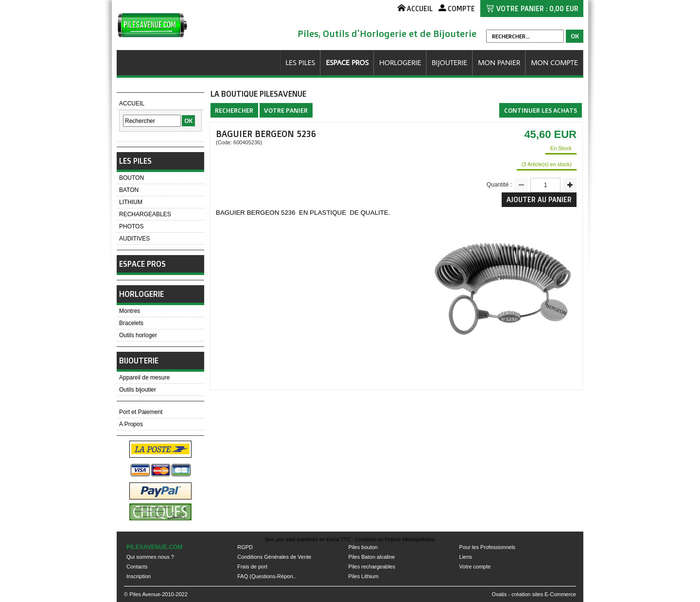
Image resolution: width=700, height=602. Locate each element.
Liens (466, 557)
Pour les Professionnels (488, 547)
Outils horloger (138, 335)
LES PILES (300, 62)
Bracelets (131, 323)
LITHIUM (131, 202)
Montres (130, 311)
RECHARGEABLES (145, 214)
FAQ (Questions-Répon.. (266, 576)
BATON (129, 190)
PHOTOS (131, 226)
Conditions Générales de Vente (274, 557)
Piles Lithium (363, 576)
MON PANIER (499, 62)
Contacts (137, 567)
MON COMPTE (554, 62)
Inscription (139, 576)
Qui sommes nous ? (150, 557)
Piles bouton (363, 547)
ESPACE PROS (347, 62)
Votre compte (475, 567)
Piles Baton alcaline (371, 557)
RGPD (245, 547)
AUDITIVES (134, 239)
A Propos (131, 424)
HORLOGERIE (400, 62)
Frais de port (252, 567)
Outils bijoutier (138, 390)
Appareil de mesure (144, 378)
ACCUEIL (132, 103)
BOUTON (131, 178)
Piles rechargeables (372, 567)
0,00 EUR (564, 9)
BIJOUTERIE (449, 62)
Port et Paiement (141, 412)
